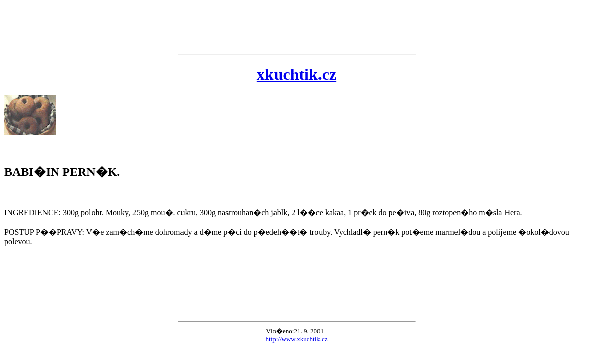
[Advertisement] (296, 27)
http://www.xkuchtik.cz (297, 339)
